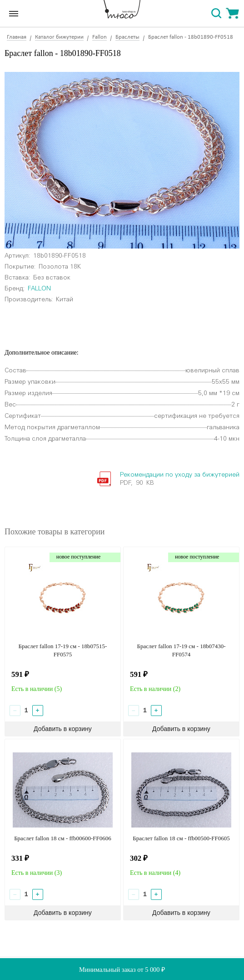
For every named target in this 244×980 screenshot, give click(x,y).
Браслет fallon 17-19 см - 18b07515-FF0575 (62, 650)
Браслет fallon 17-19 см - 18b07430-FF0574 (181, 650)
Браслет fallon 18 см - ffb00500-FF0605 (181, 838)
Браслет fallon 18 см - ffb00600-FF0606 (63, 838)
